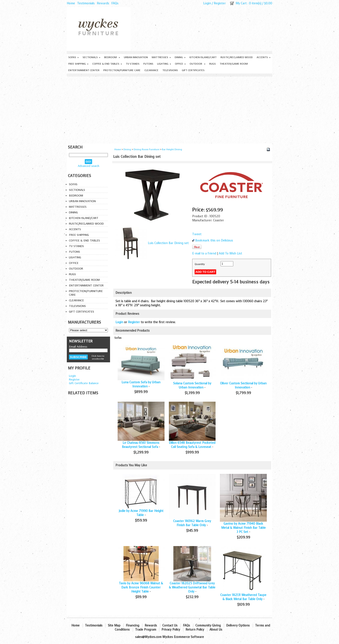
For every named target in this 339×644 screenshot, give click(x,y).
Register (220, 3)
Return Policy (195, 630)
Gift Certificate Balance (84, 383)
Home (71, 3)
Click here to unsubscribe (98, 357)
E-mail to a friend (204, 253)
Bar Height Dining (172, 149)
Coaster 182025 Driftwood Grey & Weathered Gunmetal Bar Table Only (192, 587)
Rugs (213, 64)
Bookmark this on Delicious (214, 241)
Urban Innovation (136, 57)
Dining (180, 57)
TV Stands (133, 64)
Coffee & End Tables (107, 64)
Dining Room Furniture (146, 149)
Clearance (151, 70)
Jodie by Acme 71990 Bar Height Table (141, 513)
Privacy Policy (171, 630)
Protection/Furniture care (122, 70)
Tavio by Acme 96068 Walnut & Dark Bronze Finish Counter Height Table (141, 587)
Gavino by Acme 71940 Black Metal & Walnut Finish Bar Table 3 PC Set (243, 528)
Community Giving (208, 626)
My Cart (241, 3)
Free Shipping (78, 64)
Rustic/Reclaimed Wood (237, 57)
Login (207, 3)
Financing (133, 626)
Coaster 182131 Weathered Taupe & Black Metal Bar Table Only (243, 597)
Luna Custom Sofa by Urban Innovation (141, 384)
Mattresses (161, 57)
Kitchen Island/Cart (203, 57)
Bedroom (112, 57)
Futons (148, 64)
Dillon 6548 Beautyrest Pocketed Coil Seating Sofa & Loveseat (192, 445)
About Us (216, 630)
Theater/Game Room (234, 64)
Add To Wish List (230, 253)
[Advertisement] (169, 109)
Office (180, 64)
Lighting (164, 64)
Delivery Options (238, 626)
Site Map (114, 626)
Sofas (74, 57)
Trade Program (146, 630)
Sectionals (91, 57)
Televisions (170, 70)
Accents (264, 57)
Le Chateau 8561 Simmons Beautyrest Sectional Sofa (141, 445)
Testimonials (86, 3)
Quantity (200, 264)
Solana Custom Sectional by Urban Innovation (192, 385)
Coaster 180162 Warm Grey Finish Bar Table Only (192, 523)
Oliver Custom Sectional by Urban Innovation (243, 385)
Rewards (103, 3)
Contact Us (170, 626)
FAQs (115, 3)
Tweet (197, 234)
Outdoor (197, 64)
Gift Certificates (193, 70)
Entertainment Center (84, 70)
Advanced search (89, 166)
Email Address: (78, 347)
